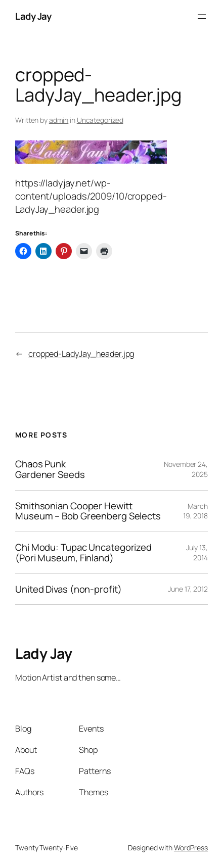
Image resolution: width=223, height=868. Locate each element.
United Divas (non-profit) (69, 589)
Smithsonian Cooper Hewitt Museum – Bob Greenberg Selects (88, 511)
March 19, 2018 (195, 511)
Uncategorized (100, 120)
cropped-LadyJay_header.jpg (81, 354)
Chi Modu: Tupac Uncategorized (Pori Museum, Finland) (83, 553)
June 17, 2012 (188, 589)
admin (59, 120)
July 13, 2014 (197, 552)
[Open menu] (202, 17)
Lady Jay (33, 16)
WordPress (191, 848)
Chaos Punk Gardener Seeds (50, 469)
